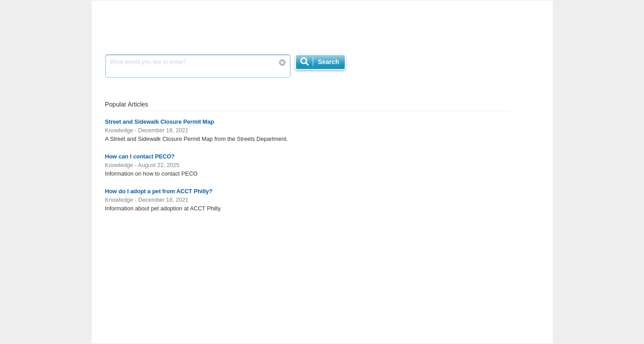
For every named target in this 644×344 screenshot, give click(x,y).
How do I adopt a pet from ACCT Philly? (159, 191)
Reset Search (282, 63)
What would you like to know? (198, 66)
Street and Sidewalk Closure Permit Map (160, 122)
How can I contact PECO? (140, 157)
